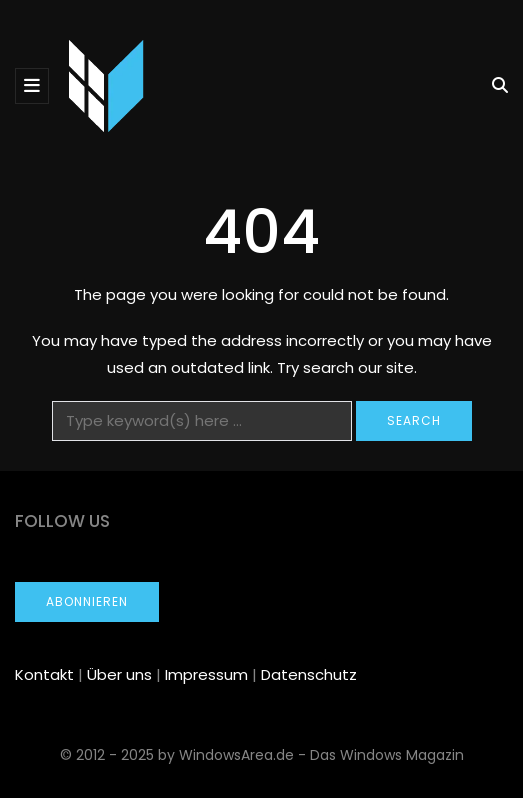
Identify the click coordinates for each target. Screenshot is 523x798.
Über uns (119, 674)
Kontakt (44, 674)
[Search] (202, 421)
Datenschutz (309, 674)
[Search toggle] (492, 85)
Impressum (206, 674)
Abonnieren (87, 601)
